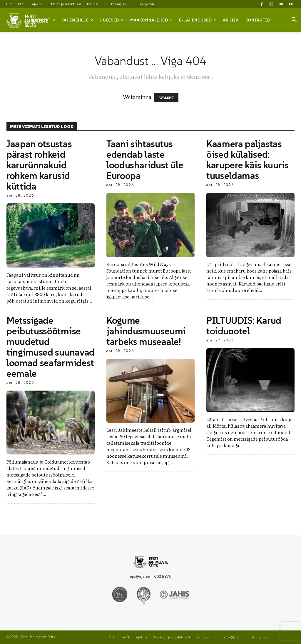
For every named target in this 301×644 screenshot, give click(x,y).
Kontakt (93, 4)
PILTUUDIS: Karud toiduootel (244, 326)
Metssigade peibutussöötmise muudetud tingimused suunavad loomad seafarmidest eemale (51, 347)
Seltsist (43, 20)
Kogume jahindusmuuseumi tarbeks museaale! (146, 331)
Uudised (112, 20)
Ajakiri (37, 4)
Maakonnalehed (152, 20)
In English (118, 4)
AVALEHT (166, 97)
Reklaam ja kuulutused (64, 4)
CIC (9, 4)
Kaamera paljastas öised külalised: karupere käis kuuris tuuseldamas (248, 160)
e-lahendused (198, 20)
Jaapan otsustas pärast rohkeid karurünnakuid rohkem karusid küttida (39, 165)
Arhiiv (230, 20)
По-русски (146, 4)
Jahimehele (78, 20)
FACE (22, 4)
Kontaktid (258, 20)
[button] (294, 20)
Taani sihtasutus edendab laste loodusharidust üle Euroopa (145, 160)
